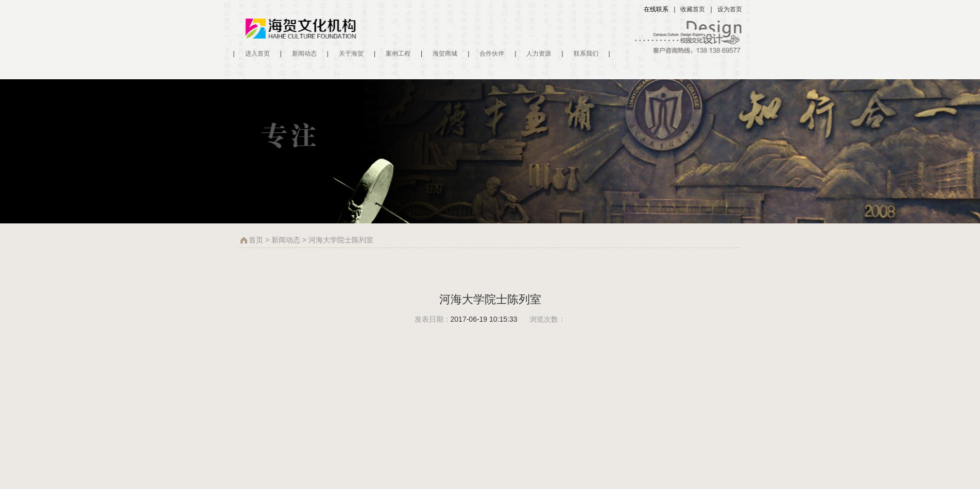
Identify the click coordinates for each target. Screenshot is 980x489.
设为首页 (730, 9)
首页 (256, 240)
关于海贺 (351, 54)
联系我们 (586, 54)
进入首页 (257, 54)
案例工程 (398, 54)
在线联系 (656, 9)
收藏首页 (693, 9)
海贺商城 (445, 54)
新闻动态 (304, 54)
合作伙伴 (492, 54)
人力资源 (539, 54)
